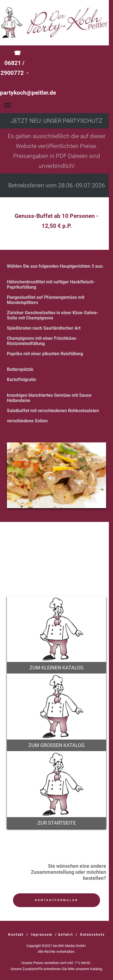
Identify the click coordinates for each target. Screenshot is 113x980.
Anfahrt (66, 935)
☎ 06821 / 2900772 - (28, 73)
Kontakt (16, 935)
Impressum (42, 935)
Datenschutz (92, 935)
